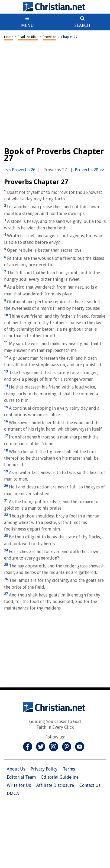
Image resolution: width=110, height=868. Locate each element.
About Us (16, 769)
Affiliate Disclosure (55, 785)
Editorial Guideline (60, 777)
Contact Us (90, 785)
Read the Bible (28, 37)
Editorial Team (21, 777)
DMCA (13, 793)
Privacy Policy (44, 769)
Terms (69, 769)
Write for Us (19, 785)
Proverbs (50, 37)
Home (9, 37)
